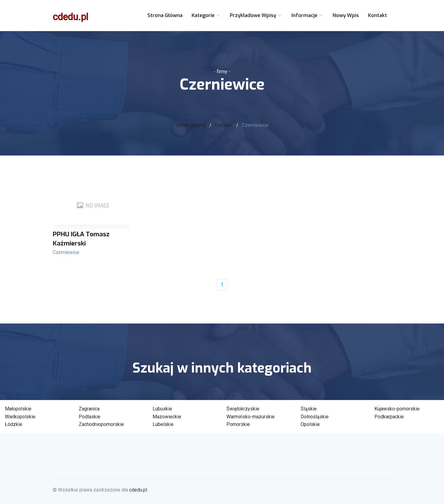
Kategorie (206, 15)
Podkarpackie (389, 417)
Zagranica (89, 409)
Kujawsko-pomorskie (397, 409)
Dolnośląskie (315, 417)
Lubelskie (163, 424)
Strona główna (165, 15)
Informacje (307, 15)
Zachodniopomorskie (101, 424)
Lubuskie (162, 409)
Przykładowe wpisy (256, 15)
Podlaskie (90, 417)
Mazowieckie (167, 417)
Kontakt (377, 15)
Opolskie (310, 424)
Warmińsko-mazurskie (251, 417)
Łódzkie (224, 125)
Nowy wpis (346, 15)
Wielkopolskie (20, 417)
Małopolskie (18, 409)
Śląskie (309, 409)
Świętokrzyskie (243, 409)
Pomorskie (238, 424)
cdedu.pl (70, 17)
